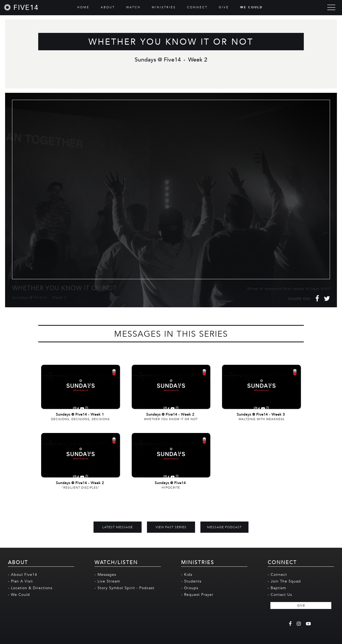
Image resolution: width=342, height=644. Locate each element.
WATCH (133, 7)
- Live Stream (107, 581)
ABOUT (108, 7)
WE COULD (251, 7)
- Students (191, 581)
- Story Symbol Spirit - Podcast (125, 588)
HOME (83, 7)
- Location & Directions (30, 588)
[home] (21, 7)
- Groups (190, 588)
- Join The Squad (284, 581)
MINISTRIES (164, 7)
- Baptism (277, 588)
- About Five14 (23, 575)
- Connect (277, 575)
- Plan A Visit (20, 581)
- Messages (105, 575)
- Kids (187, 575)
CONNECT (197, 7)
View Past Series (171, 527)
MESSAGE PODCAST (224, 527)
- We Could (19, 595)
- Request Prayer (197, 595)
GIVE (224, 7)
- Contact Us (280, 595)
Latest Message (118, 527)
